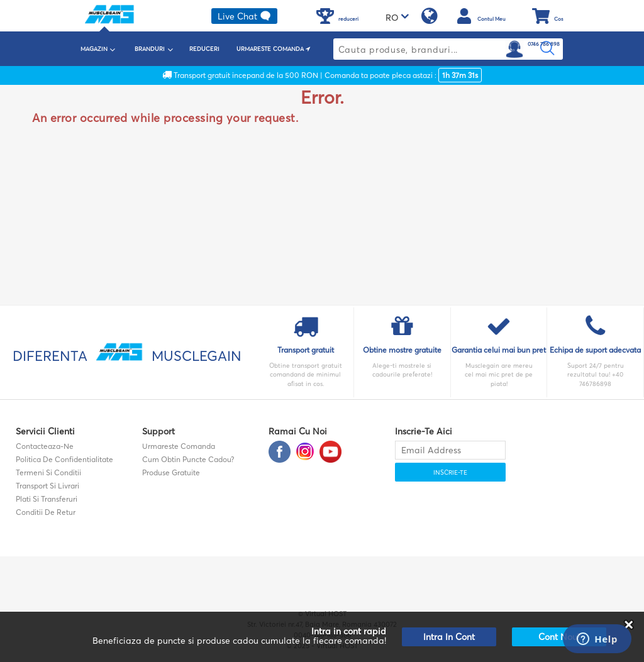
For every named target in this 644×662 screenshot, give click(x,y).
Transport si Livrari (47, 486)
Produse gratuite (171, 472)
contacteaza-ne (45, 446)
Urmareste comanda (179, 446)
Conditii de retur (46, 512)
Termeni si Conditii (48, 472)
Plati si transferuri (47, 499)
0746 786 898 (544, 44)
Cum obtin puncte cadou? (188, 459)
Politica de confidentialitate (64, 459)
